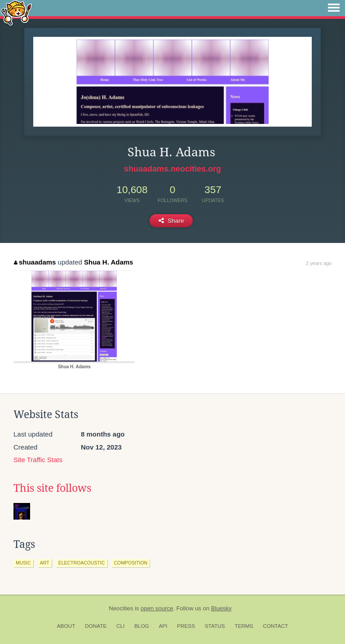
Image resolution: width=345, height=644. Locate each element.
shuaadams (35, 262)
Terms (244, 626)
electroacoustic (82, 563)
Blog (142, 626)
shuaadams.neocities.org (172, 169)
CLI (120, 626)
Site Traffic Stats (38, 460)
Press (186, 626)
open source (157, 608)
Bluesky (221, 608)
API (163, 626)
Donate (96, 626)
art (45, 563)
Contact (275, 626)
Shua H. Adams (108, 262)
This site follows (52, 488)
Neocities (121, 608)
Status (215, 626)
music (23, 563)
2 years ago (319, 263)
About (66, 626)
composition (131, 563)
